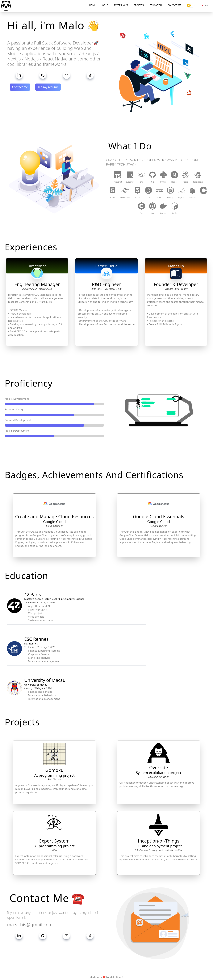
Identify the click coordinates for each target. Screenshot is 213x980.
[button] (159, 68)
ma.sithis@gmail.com (30, 925)
